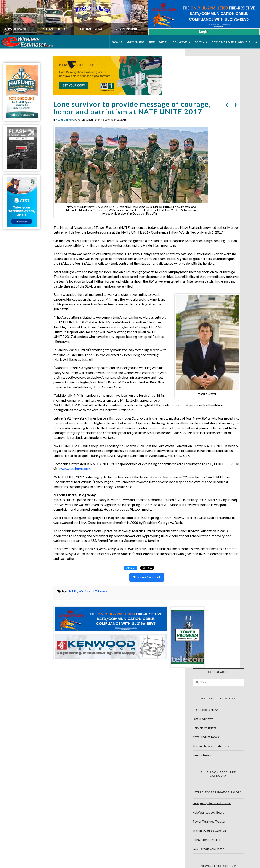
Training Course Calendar (210, 831)
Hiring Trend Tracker (206, 840)
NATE (73, 591)
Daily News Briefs (204, 728)
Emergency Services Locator (212, 803)
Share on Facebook (147, 577)
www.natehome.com (75, 468)
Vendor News (202, 755)
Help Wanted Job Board (208, 812)
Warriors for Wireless (93, 591)
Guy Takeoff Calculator (208, 849)
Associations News (205, 710)
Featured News (65, 120)
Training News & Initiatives (211, 746)
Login (204, 32)
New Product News (206, 737)
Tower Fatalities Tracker (209, 821)
